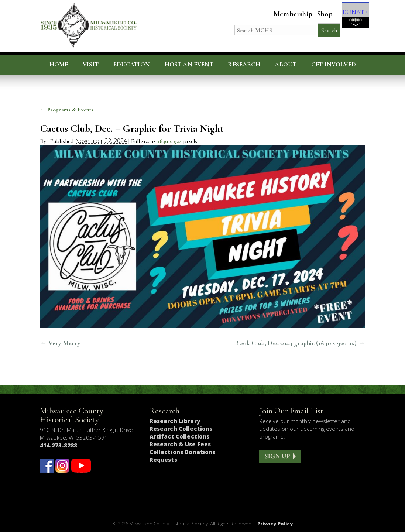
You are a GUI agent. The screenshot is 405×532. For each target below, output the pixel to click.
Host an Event (189, 65)
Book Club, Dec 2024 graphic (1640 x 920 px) (296, 343)
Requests (163, 460)
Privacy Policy (275, 524)
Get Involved (334, 65)
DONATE (351, 19)
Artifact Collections (180, 436)
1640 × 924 (170, 141)
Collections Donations (183, 452)
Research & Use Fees (180, 444)
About (286, 65)
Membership (285, 14)
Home (59, 65)
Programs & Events (67, 110)
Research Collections (181, 429)
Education (132, 65)
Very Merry (65, 343)
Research (244, 65)
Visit (91, 65)
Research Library (175, 421)
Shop (317, 14)
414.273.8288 (59, 445)
